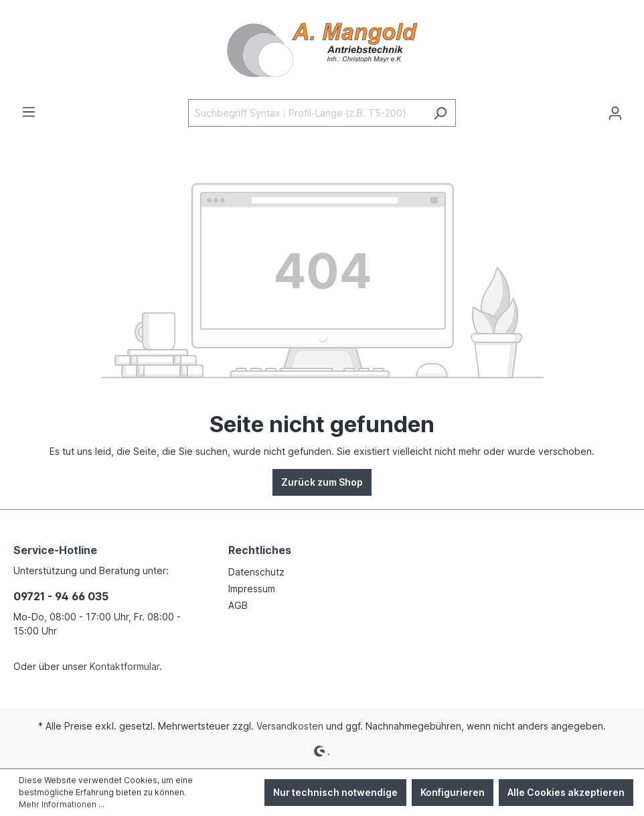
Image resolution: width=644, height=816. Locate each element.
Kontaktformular (125, 666)
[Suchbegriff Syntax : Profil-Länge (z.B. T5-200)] (307, 113)
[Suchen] (440, 113)
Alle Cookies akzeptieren (566, 792)
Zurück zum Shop (322, 482)
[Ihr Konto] (615, 113)
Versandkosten (290, 726)
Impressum (252, 589)
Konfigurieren (453, 792)
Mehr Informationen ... (62, 804)
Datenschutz (256, 572)
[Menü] (29, 112)
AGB (238, 605)
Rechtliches (260, 550)
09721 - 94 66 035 (61, 596)
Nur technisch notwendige (335, 792)
